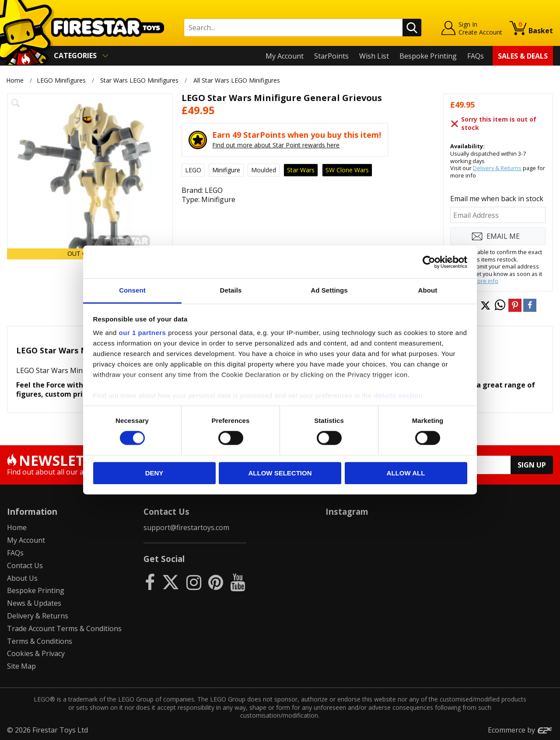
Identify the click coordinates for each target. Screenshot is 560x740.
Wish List (374, 56)
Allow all (406, 473)
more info (485, 281)
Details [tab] (231, 290)
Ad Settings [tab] (329, 290)
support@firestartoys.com (186, 527)
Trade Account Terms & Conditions (64, 628)
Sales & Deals (523, 56)
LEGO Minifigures (61, 80)
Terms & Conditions (40, 641)
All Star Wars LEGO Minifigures (237, 80)
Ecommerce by (520, 730)
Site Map (21, 666)
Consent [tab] (132, 290)
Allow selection (280, 473)
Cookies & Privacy (36, 653)
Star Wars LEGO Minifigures (139, 80)
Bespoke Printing (428, 56)
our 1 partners (143, 333)
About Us (22, 578)
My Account (285, 56)
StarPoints (331, 56)
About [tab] (428, 290)
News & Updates (34, 603)
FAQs (476, 56)
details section (398, 396)
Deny (154, 473)
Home (15, 80)
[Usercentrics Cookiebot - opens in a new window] (429, 262)
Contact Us (25, 565)
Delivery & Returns (497, 168)
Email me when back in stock (497, 199)
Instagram (347, 511)
